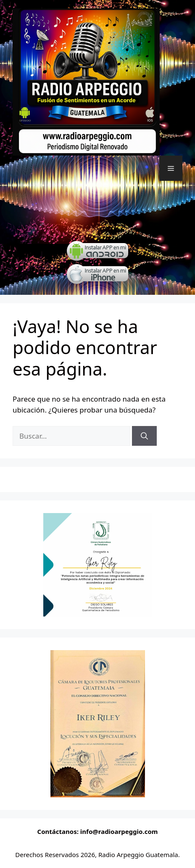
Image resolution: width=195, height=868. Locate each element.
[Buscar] (144, 436)
